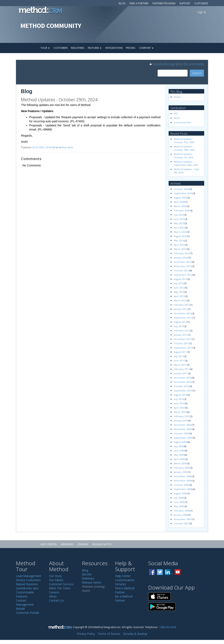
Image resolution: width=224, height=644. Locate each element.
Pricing (131, 48)
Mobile (20, 609)
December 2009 (182, 425)
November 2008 (183, 481)
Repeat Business (27, 584)
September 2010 (183, 391)
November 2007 (183, 519)
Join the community (191, 64)
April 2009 (179, 459)
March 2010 (180, 412)
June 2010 (179, 403)
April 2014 (179, 245)
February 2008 (181, 511)
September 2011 (183, 348)
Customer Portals (28, 613)
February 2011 (181, 369)
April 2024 (179, 202)
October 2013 (181, 270)
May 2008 (179, 506)
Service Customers (28, 580)
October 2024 (181, 189)
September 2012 (183, 318)
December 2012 (182, 313)
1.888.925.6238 (167, 627)
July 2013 (178, 283)
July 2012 (178, 326)
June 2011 (179, 360)
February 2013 (181, 305)
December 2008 (182, 476)
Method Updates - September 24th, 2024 (186, 163)
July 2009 (178, 446)
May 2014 (179, 240)
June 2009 (179, 451)
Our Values (56, 580)
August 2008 (180, 493)
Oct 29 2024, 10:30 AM (43, 147)
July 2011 (178, 356)
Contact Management (25, 602)
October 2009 (181, 433)
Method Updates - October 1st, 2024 (184, 156)
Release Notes (102, 544)
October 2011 (181, 343)
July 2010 (178, 399)
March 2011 (180, 365)
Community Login (162, 64)
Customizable (25, 592)
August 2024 (180, 198)
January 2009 (181, 472)
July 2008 (178, 498)
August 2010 (180, 395)
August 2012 (180, 322)
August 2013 (180, 279)
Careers (54, 592)
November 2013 (183, 266)
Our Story (55, 576)
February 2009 (181, 468)
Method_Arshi (66, 147)
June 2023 (179, 219)
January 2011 (181, 373)
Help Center (49, 544)
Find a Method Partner (125, 590)
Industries (78, 48)
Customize (201, 3)
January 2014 (181, 258)
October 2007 (181, 523)
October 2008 (181, 485)
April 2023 (179, 228)
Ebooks (87, 574)
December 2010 (182, 378)
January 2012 (181, 335)
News (53, 596)
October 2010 (181, 386)
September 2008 (183, 489)
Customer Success (61, 584)
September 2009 (183, 438)
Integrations (114, 48)
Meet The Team (60, 588)
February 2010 (181, 416)
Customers (61, 48)
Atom (177, 118)
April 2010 (179, 408)
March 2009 (180, 463)
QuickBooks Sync (27, 588)
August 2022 (180, 236)
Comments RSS (182, 122)
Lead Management (29, 576)
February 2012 (181, 330)
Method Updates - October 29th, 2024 (184, 148)
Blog (122, 3)
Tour (45, 48)
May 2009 (179, 455)
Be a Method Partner (124, 598)
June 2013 (179, 288)
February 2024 (181, 210)
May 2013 (179, 292)
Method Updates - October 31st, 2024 (184, 141)
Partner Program (164, 3)
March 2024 (180, 206)
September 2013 (183, 275)
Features (95, 48)
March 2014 (180, 249)
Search (197, 73)
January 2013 (181, 309)
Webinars (67, 544)
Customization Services (125, 582)
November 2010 (183, 382)
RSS (176, 113)
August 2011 (180, 352)
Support (185, 3)
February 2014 (181, 253)
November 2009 (183, 429)
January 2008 (181, 515)
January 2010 (181, 421)
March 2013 (180, 300)
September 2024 (183, 193)
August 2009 (180, 442)
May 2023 (179, 223)
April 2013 (179, 296)
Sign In (202, 12)
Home (177, 97)
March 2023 (180, 232)
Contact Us (56, 600)
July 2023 (178, 215)
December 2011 (182, 339)
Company (146, 48)
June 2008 (179, 502)
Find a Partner (139, 3)
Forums (83, 544)
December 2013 (182, 262)
